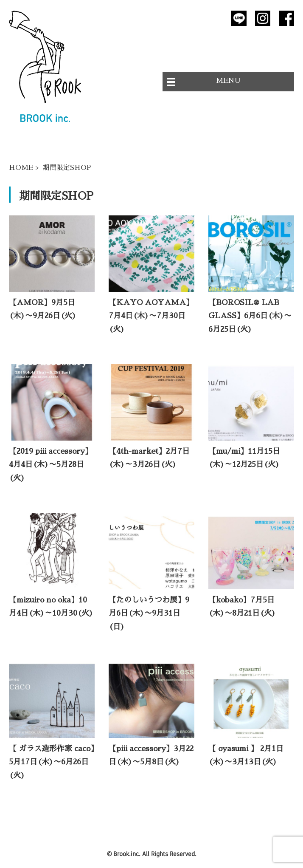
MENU (228, 81)
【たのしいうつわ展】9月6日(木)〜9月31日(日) (149, 613)
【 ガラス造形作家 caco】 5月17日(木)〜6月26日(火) (55, 762)
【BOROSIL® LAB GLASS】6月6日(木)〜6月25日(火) (250, 316)
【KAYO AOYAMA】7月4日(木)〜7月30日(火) (151, 316)
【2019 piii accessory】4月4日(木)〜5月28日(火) (51, 465)
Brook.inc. (127, 854)
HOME (21, 168)
